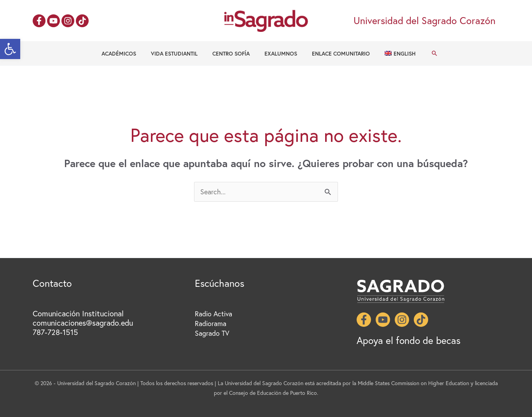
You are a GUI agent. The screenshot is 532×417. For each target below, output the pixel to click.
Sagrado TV (212, 333)
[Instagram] (68, 21)
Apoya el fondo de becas (409, 340)
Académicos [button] (129, 53)
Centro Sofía (233, 53)
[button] (10, 49)
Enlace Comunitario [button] (335, 53)
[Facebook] (39, 21)
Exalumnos (279, 53)
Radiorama (211, 323)
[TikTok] (82, 21)
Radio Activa (214, 314)
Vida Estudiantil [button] (180, 53)
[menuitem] (390, 54)
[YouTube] (53, 21)
